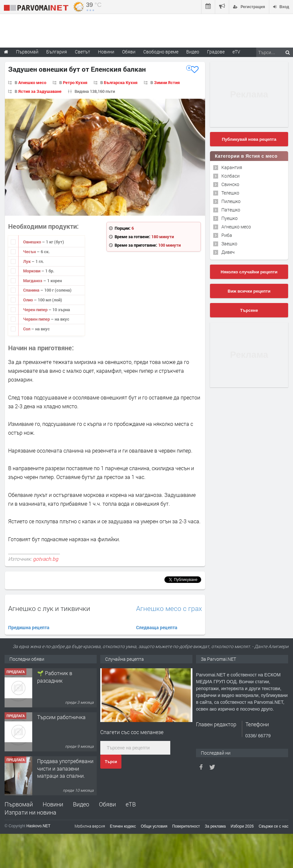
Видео (81, 804)
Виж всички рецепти (249, 291)
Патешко (231, 210)
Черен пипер (36, 310)
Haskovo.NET (38, 826)
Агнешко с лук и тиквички (49, 608)
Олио (28, 300)
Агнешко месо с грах (169, 608)
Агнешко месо (32, 82)
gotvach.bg (46, 559)
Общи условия (154, 826)
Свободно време (161, 52)
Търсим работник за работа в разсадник (62, 677)
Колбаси (230, 176)
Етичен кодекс (123, 826)
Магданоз (33, 281)
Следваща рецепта (157, 627)
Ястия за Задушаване (40, 91)
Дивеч (228, 252)
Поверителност (186, 826)
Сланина (32, 290)
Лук (27, 261)
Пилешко (231, 201)
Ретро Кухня (75, 82)
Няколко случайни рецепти (249, 272)
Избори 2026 (242, 826)
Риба (227, 235)
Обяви (107, 804)
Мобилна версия (90, 826)
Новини (106, 52)
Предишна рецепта (29, 627)
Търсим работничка (61, 761)
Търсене (249, 310)
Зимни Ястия (167, 82)
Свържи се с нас (273, 826)
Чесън (30, 252)
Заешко (229, 244)
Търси (111, 762)
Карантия (232, 167)
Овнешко (33, 242)
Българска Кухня (121, 82)
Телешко (230, 193)
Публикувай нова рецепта (249, 139)
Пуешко (230, 218)
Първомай (19, 804)
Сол (27, 329)
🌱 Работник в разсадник (55, 721)
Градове (216, 52)
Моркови (32, 271)
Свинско (230, 184)
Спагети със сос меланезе (132, 732)
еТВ (131, 804)
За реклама (215, 826)
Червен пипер (37, 319)
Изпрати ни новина (30, 812)
